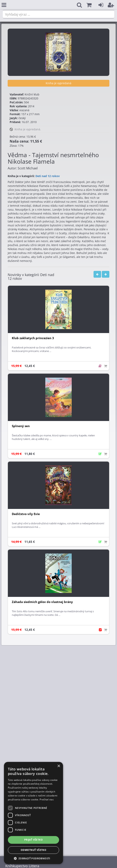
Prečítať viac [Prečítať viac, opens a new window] (47, 799)
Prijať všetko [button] (33, 840)
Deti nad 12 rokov (48, 176)
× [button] (59, 766)
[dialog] (33, 813)
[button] (89, 5)
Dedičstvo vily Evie (26, 514)
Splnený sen (21, 426)
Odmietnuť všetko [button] (33, 850)
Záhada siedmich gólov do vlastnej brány (42, 602)
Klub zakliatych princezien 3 (33, 338)
